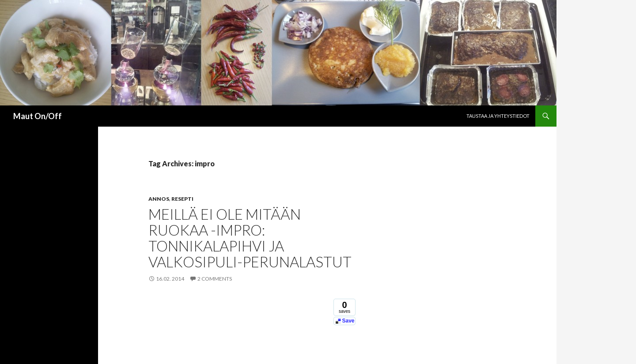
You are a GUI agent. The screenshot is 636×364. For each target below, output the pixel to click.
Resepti (182, 199)
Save (348, 321)
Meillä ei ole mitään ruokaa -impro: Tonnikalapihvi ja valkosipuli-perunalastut (250, 238)
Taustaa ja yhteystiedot (498, 116)
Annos (159, 199)
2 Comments (215, 279)
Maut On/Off (38, 116)
